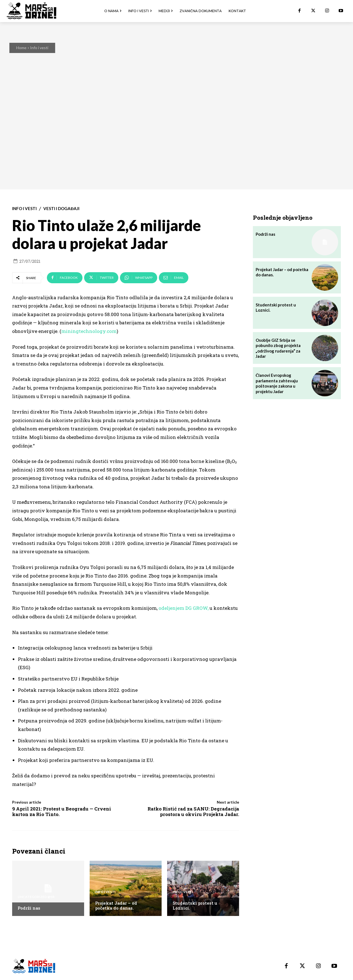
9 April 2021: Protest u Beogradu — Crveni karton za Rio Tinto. (62, 811)
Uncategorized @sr (36, 897)
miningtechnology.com (89, 331)
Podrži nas (29, 908)
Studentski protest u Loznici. (195, 905)
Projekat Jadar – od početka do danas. (116, 905)
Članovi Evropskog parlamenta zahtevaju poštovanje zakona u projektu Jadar (277, 383)
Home (21, 48)
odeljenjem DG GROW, (184, 608)
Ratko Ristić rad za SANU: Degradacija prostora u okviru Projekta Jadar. (193, 811)
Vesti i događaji (61, 209)
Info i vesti (39, 48)
